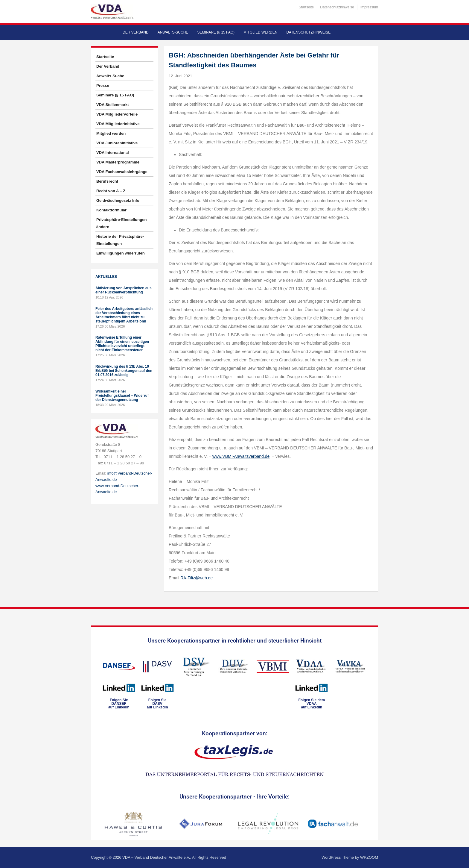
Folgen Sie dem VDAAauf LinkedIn (312, 704)
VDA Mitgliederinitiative (118, 124)
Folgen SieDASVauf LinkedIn (157, 704)
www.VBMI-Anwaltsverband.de (241, 456)
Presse (103, 85)
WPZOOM (369, 857)
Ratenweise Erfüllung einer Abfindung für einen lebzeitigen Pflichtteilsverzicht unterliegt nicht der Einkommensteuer (122, 344)
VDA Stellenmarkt (113, 105)
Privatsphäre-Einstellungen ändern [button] (121, 223)
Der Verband (136, 32)
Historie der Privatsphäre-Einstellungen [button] (120, 240)
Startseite (306, 7)
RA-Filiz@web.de (197, 578)
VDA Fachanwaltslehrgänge (122, 172)
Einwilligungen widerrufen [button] (121, 253)
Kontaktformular (111, 210)
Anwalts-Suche (173, 32)
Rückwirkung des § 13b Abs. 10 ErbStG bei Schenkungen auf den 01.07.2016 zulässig (124, 371)
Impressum (369, 7)
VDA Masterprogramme (118, 162)
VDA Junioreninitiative (117, 143)
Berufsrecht (107, 181)
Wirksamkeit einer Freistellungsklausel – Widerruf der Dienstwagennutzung (122, 396)
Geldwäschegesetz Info (118, 200)
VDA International (113, 153)
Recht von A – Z (111, 191)
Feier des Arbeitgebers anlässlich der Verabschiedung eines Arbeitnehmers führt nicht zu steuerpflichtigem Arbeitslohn (124, 315)
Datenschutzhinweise (337, 7)
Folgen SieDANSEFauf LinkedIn (119, 704)
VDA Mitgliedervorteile (117, 114)
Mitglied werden (260, 32)
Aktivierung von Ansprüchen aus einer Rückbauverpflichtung (124, 290)
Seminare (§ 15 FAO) (216, 32)
